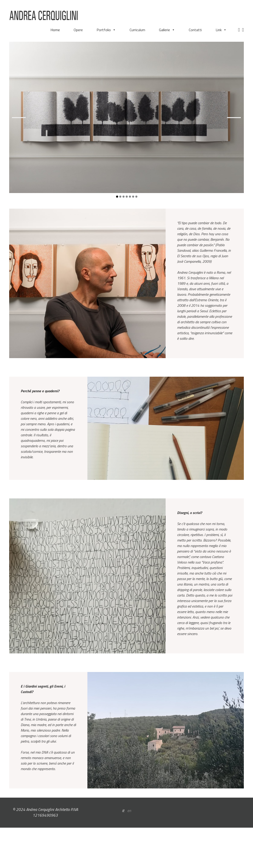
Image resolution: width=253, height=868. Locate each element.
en (129, 811)
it (123, 811)
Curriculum (137, 30)
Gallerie (167, 30)
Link (221, 30)
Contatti (195, 30)
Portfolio (106, 30)
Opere (78, 30)
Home (55, 30)
